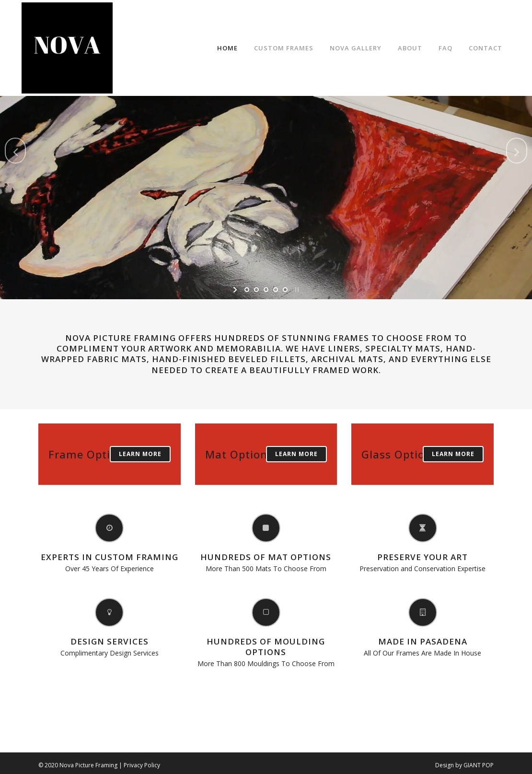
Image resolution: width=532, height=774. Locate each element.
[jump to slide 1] (247, 290)
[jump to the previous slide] (15, 151)
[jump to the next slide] (517, 151)
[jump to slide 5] (285, 290)
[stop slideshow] (296, 290)
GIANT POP (479, 765)
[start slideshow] (236, 290)
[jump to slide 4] (276, 290)
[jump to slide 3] (266, 290)
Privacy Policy (142, 765)
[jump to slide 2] (256, 290)
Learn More (140, 454)
